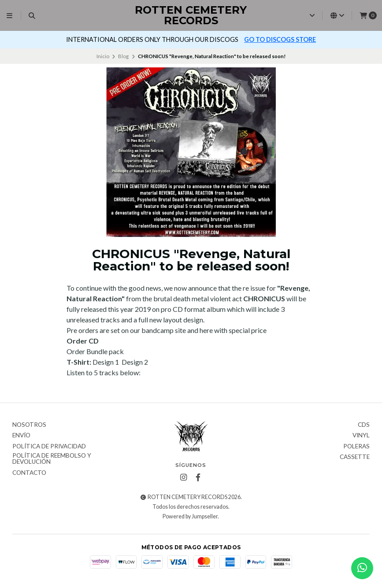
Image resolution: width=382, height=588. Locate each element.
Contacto (29, 473)
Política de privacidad (49, 447)
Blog (123, 56)
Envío (21, 436)
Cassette (355, 457)
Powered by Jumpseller (190, 516)
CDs (364, 425)
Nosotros (29, 425)
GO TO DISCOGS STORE (280, 39)
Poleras (356, 447)
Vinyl (361, 436)
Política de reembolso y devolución (52, 459)
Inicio (103, 56)
